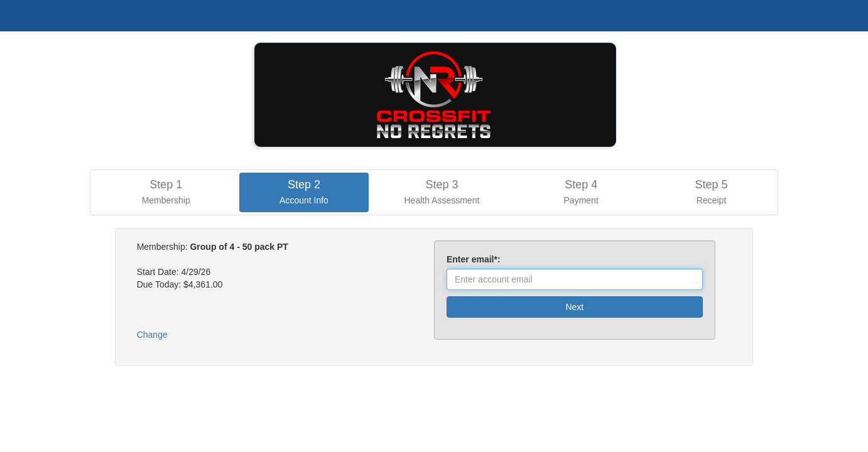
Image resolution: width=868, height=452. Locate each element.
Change (152, 335)
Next (574, 307)
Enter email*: (476, 259)
